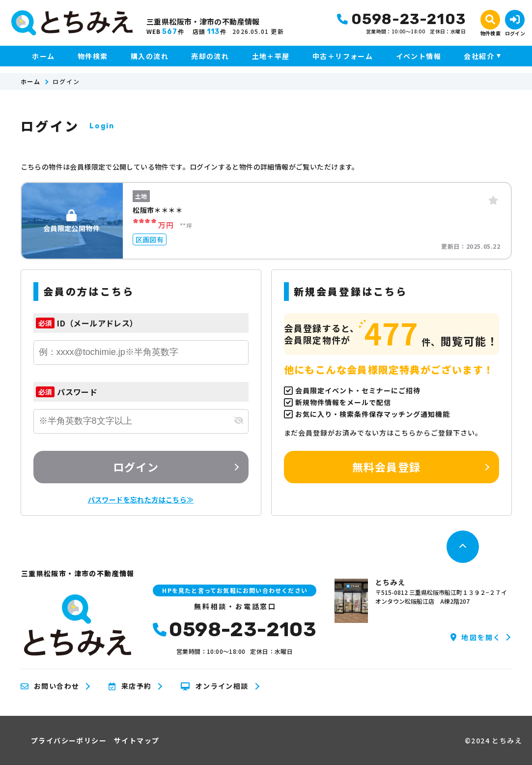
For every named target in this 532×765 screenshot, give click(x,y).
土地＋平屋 (271, 56)
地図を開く (476, 637)
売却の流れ (210, 56)
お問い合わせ (50, 686)
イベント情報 (419, 56)
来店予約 (130, 686)
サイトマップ (137, 740)
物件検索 (93, 56)
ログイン (136, 467)
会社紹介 (479, 56)
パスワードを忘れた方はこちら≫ (141, 500)
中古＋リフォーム (343, 56)
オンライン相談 (214, 686)
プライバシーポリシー (69, 740)
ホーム (43, 56)
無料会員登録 (386, 467)
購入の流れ (150, 56)
